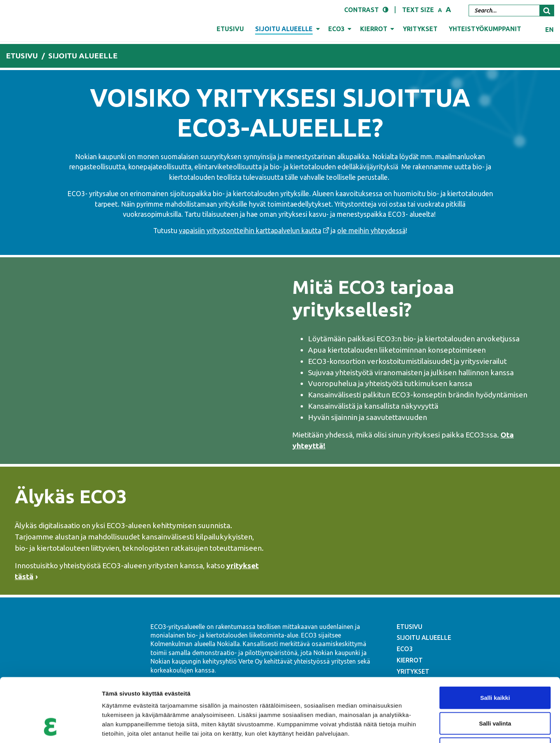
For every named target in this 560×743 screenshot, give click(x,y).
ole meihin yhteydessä (371, 231)
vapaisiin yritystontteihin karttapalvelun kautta (250, 231)
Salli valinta (495, 667)
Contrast (361, 10)
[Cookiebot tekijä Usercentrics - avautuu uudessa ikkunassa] (50, 728)
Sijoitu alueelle (284, 29)
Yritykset (420, 29)
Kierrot (374, 29)
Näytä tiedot (416, 728)
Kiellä (495, 692)
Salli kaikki (495, 641)
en (549, 30)
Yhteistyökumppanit (485, 29)
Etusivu (230, 29)
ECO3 (336, 29)
